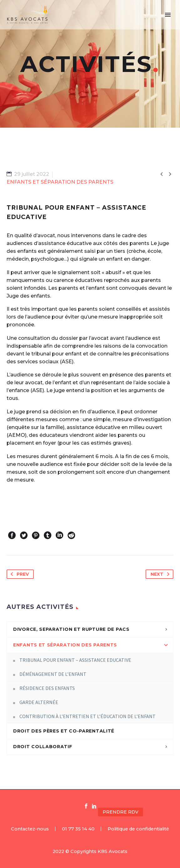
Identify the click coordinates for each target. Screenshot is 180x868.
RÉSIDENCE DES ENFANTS (47, 688)
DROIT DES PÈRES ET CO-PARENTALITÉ (64, 731)
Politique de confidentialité (138, 829)
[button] (158, 812)
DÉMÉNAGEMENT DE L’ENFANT (53, 674)
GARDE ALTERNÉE (39, 702)
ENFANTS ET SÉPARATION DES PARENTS (65, 645)
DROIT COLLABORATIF (43, 747)
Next (161, 574)
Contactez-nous (30, 829)
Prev (18, 574)
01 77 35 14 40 (78, 829)
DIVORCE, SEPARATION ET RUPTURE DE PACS (71, 629)
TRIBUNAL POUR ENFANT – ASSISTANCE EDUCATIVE (75, 660)
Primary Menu (168, 15)
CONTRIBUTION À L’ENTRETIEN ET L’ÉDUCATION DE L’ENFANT (87, 716)
